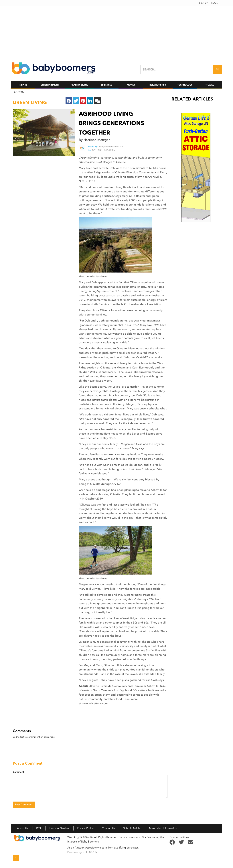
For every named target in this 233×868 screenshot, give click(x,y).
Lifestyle (106, 85)
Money (131, 85)
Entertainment (50, 85)
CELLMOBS (90, 852)
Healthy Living (79, 85)
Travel (210, 85)
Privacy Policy (85, 828)
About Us (22, 828)
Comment (18, 772)
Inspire (23, 85)
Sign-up (204, 3)
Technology (185, 85)
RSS (38, 828)
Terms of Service (59, 828)
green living (30, 102)
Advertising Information (163, 828)
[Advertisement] (116, 31)
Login (215, 3)
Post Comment (24, 805)
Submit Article (132, 828)
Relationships (158, 85)
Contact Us (108, 828)
